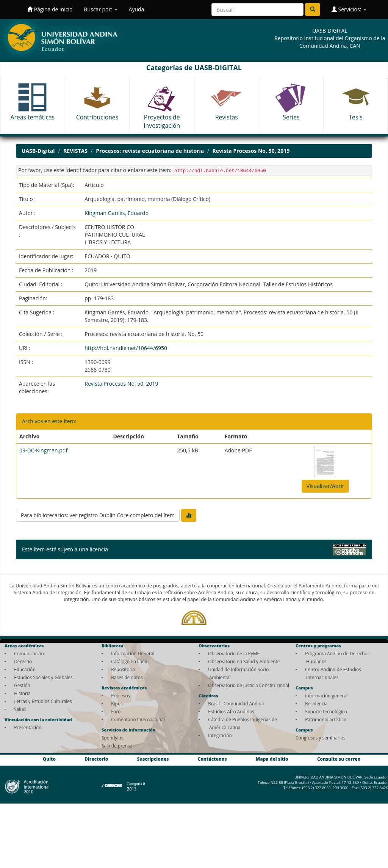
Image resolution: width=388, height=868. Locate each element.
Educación (25, 669)
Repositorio (123, 669)
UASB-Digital (38, 151)
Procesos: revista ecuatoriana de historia (150, 151)
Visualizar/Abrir (325, 486)
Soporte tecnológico (326, 711)
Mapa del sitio (272, 759)
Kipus (117, 703)
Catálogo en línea (129, 661)
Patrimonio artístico (326, 719)
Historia (22, 693)
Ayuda (137, 9)
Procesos (120, 695)
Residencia (316, 703)
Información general (326, 695)
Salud (20, 709)
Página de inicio (50, 9)
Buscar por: (100, 9)
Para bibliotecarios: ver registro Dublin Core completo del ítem (98, 515)
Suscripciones (153, 759)
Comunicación (29, 653)
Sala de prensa (117, 746)
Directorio (96, 759)
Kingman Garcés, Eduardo (117, 213)
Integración (220, 735)
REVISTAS (75, 151)
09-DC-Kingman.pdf (43, 450)
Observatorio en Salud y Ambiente (244, 661)
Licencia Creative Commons (143, 549)
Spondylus (112, 738)
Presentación (28, 727)
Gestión (22, 685)
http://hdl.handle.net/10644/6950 (126, 348)
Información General (133, 653)
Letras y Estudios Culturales (43, 701)
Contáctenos (212, 759)
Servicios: (349, 9)
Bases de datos (127, 677)
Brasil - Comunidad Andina (236, 703)
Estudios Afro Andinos (231, 711)
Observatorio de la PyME (234, 653)
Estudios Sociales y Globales (43, 677)
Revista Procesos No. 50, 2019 (251, 151)
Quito (49, 759)
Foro (116, 711)
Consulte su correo (339, 759)
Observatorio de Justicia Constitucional (249, 685)
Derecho (23, 661)
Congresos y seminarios (320, 738)
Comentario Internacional (138, 719)
